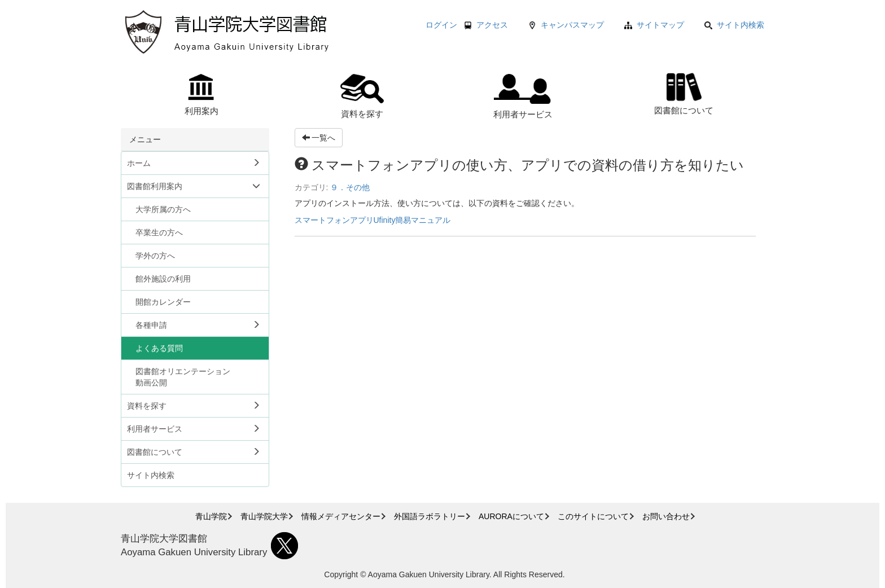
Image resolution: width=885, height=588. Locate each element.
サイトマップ (660, 25)
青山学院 (211, 516)
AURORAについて (511, 516)
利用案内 (201, 95)
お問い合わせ (666, 516)
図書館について (684, 92)
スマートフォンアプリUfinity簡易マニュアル (373, 220)
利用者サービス (523, 96)
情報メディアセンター (341, 516)
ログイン (441, 25)
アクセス (492, 25)
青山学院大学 (264, 516)
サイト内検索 (734, 25)
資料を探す (362, 96)
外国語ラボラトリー (430, 516)
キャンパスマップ (572, 25)
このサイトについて (593, 516)
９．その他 (350, 187)
